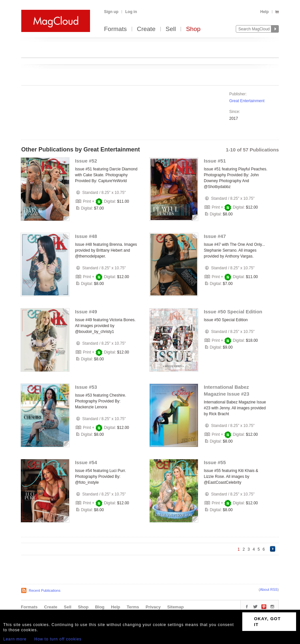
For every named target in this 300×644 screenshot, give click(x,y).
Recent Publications (45, 590)
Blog (100, 607)
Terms (133, 607)
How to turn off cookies (58, 639)
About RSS (269, 589)
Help (264, 12)
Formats (115, 29)
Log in (131, 12)
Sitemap (176, 607)
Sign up (111, 12)
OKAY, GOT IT (267, 622)
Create (146, 29)
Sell (171, 29)
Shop (193, 29)
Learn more (15, 639)
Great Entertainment (247, 101)
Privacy (153, 607)
